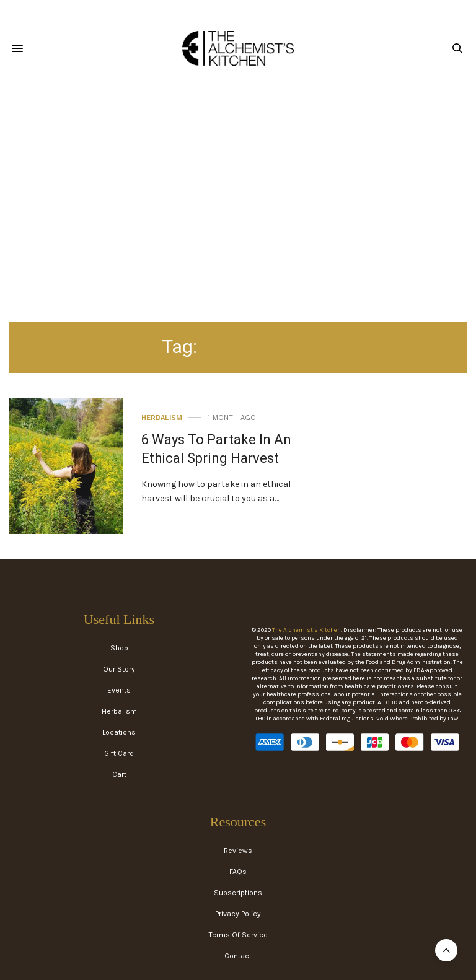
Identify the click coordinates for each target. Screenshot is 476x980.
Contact (238, 956)
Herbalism (162, 418)
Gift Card (119, 753)
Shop (119, 648)
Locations (119, 732)
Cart (119, 774)
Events (119, 690)
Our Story (119, 669)
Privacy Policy (238, 914)
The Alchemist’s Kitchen (306, 630)
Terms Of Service (238, 935)
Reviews (238, 851)
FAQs (238, 872)
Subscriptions (238, 893)
